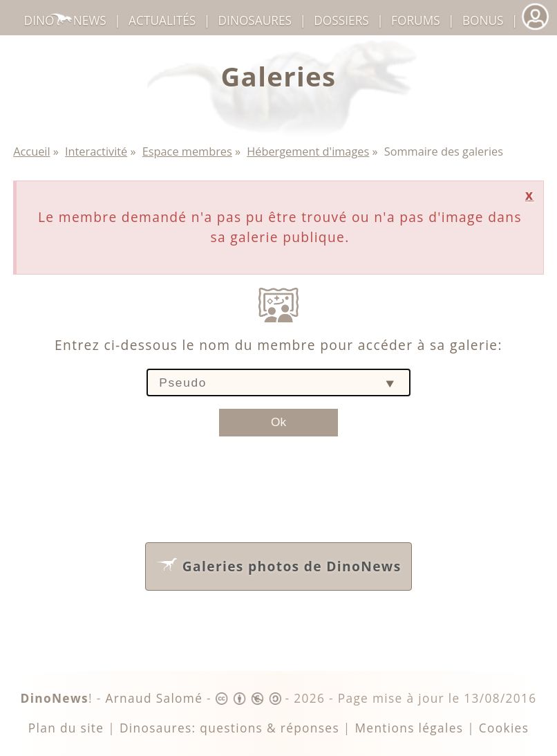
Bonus (483, 20)
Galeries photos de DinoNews (277, 563)
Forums (416, 20)
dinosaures (255, 20)
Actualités (162, 20)
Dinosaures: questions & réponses (229, 728)
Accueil (31, 151)
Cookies (504, 728)
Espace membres (187, 151)
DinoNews (65, 20)
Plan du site (66, 728)
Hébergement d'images (308, 151)
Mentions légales (409, 728)
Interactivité (96, 151)
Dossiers (341, 20)
